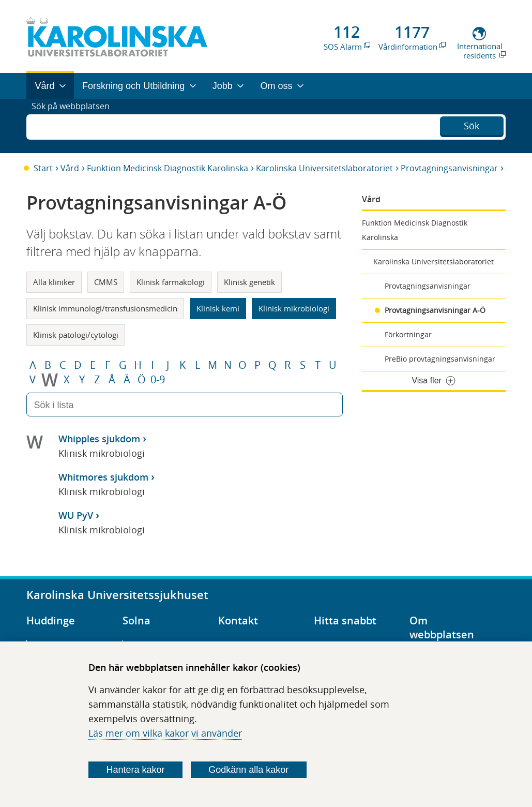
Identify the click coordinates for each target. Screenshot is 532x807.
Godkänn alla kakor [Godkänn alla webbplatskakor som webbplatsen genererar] (248, 770)
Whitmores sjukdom (103, 477)
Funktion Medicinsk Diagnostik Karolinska (168, 168)
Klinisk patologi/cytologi (76, 335)
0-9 (158, 380)
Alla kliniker (54, 282)
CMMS (106, 282)
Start (43, 168)
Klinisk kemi (218, 308)
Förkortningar (408, 334)
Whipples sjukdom (99, 439)
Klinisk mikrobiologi (294, 308)
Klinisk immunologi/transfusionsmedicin (105, 308)
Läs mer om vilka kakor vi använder (165, 733)
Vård (70, 168)
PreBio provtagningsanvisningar (440, 359)
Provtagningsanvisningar (449, 168)
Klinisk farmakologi (171, 282)
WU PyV (76, 515)
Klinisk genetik (249, 282)
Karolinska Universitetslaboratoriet (324, 168)
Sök (472, 125)
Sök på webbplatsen (75, 126)
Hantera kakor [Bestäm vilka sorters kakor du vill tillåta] (135, 770)
